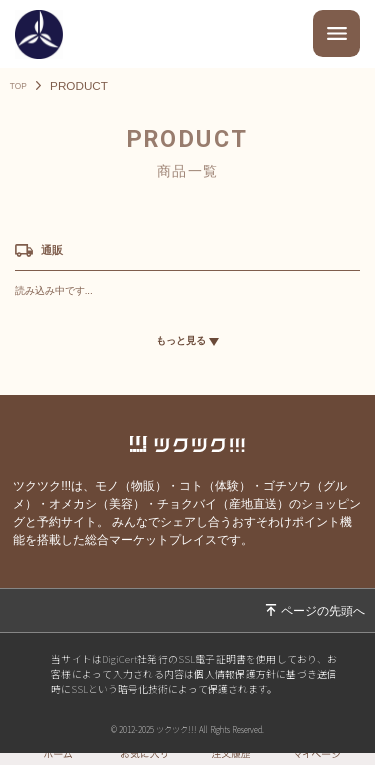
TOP (22, 86)
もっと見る (188, 343)
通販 (57, 251)
